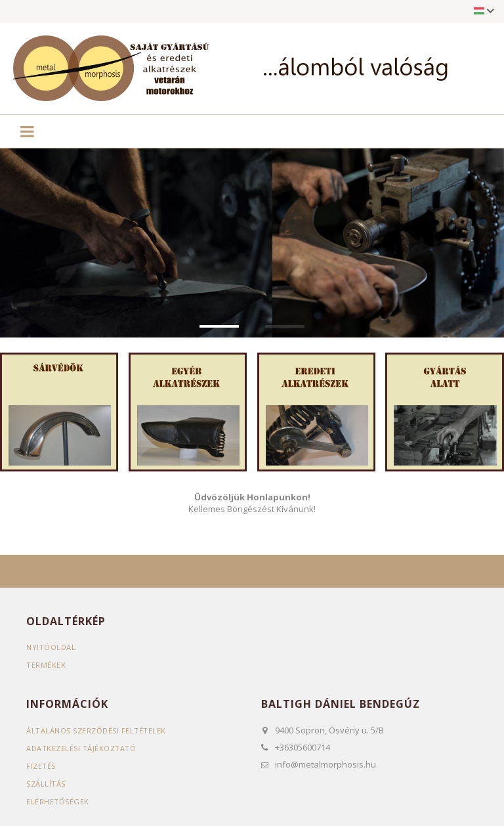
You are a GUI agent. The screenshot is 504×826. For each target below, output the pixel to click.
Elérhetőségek (58, 801)
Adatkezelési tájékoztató (81, 748)
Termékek (46, 664)
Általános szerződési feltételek (96, 730)
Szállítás (46, 783)
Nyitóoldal (51, 646)
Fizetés (41, 765)
